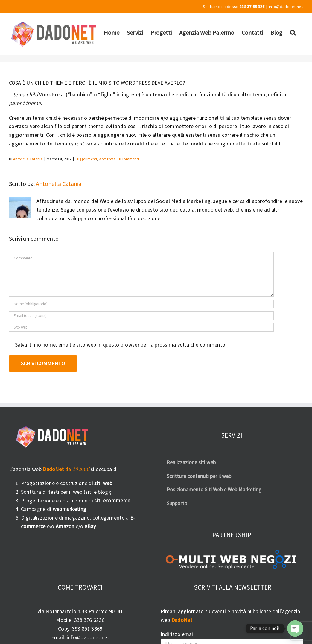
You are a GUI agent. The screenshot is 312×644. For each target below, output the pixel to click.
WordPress (107, 159)
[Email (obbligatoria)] (141, 316)
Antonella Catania (28, 159)
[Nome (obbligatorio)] (141, 304)
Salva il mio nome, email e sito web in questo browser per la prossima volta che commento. (121, 345)
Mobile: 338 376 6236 (80, 620)
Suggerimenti (86, 159)
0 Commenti (129, 159)
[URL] (141, 327)
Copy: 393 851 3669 (80, 629)
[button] (293, 32)
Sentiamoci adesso (234, 7)
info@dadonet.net (286, 7)
